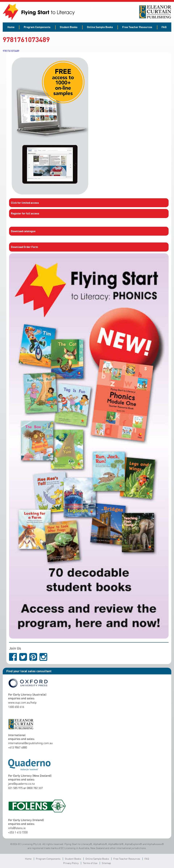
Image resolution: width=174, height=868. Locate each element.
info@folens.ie (17, 828)
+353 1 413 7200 (18, 832)
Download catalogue (23, 231)
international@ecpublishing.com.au (30, 743)
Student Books (69, 27)
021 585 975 (15, 788)
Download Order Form (24, 247)
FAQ (164, 27)
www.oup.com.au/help (22, 702)
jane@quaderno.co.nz (21, 784)
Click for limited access (25, 203)
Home (11, 27)
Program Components (37, 27)
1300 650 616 (16, 707)
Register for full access (25, 213)
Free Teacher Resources (137, 27)
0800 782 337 (35, 788)
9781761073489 (11, 51)
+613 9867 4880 (18, 747)
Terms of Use (90, 863)
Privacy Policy (71, 863)
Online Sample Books (100, 27)
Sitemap (106, 863)
